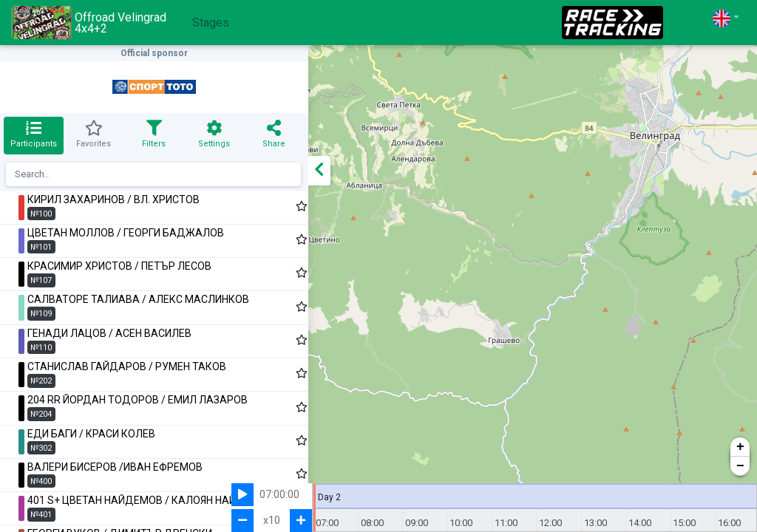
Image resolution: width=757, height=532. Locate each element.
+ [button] (740, 447)
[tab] (31, 136)
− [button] (740, 466)
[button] (726, 18)
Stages (211, 23)
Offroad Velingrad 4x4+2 (89, 23)
